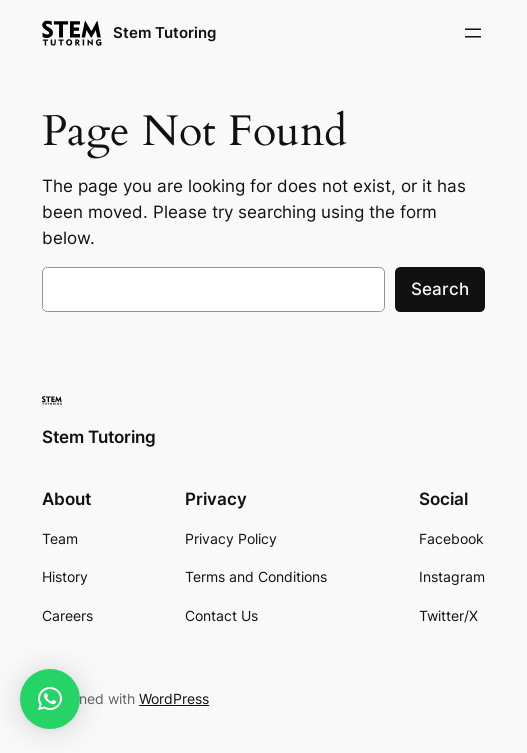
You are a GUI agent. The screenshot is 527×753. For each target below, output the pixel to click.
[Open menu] (473, 33)
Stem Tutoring (164, 32)
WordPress (174, 698)
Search (440, 289)
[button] (50, 699)
